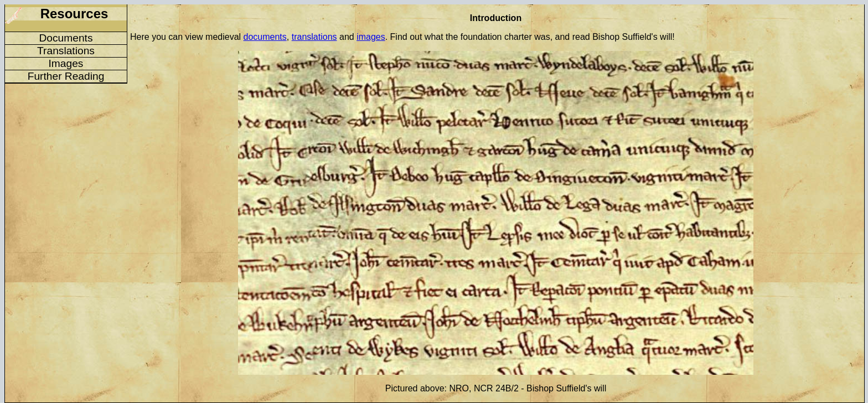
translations (314, 37)
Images (66, 63)
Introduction (496, 18)
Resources (74, 14)
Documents (66, 38)
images (371, 37)
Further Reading (66, 76)
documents (265, 37)
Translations (66, 51)
